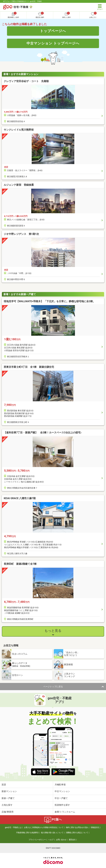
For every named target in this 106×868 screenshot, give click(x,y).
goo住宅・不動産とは (13, 827)
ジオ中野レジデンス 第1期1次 (21, 234)
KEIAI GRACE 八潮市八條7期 (20, 498)
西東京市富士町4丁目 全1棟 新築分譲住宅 (29, 367)
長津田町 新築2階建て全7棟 (20, 564)
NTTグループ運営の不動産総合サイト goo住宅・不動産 (22, 1)
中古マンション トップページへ (53, 43)
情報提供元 (95, 827)
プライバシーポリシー (37, 840)
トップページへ (53, 31)
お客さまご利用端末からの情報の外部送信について (44, 827)
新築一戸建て (8, 798)
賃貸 (4, 785)
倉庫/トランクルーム (65, 812)
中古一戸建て (61, 798)
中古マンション (62, 791)
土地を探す (7, 805)
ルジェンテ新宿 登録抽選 (19, 185)
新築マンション (9, 791)
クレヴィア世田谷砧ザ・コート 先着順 (26, 81)
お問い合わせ (61, 840)
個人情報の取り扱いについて (52, 833)
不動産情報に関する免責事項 (27, 833)
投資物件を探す (62, 805)
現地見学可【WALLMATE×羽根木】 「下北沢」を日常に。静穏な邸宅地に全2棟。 (49, 301)
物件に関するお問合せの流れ (77, 827)
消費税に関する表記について (77, 833)
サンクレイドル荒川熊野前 (19, 130)
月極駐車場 (60, 785)
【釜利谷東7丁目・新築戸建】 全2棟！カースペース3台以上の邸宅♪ (43, 433)
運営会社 (72, 840)
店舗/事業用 (7, 812)
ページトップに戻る (53, 687)
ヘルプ (51, 840)
